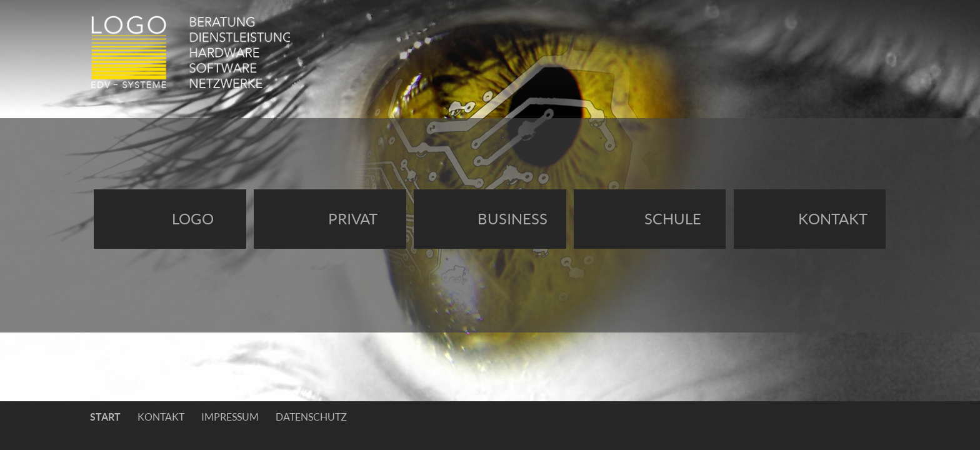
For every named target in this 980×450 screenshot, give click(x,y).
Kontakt (833, 219)
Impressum (230, 417)
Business (512, 219)
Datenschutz (311, 417)
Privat (353, 219)
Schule (673, 219)
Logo (193, 219)
